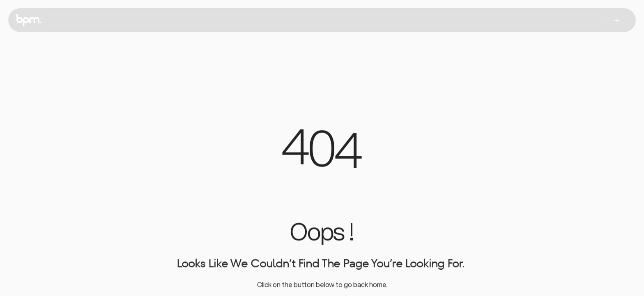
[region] (322, 152)
